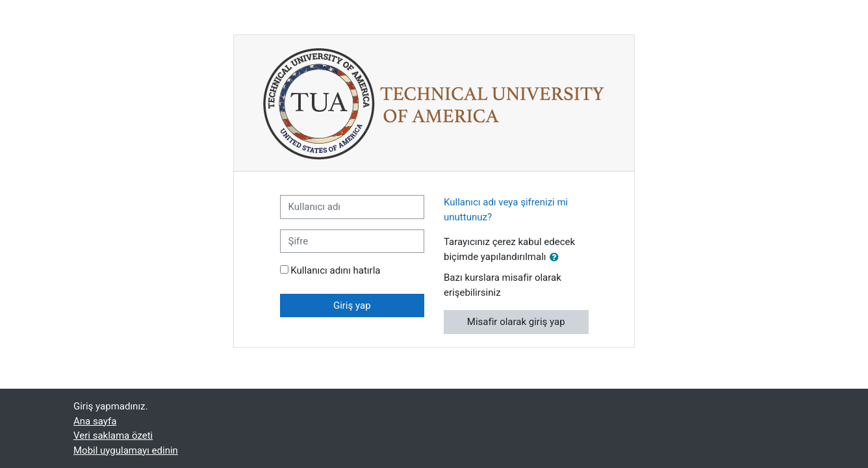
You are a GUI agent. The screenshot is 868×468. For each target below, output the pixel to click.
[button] (557, 258)
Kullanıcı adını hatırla (335, 270)
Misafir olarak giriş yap (516, 322)
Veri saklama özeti (113, 435)
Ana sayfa (95, 421)
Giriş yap (352, 305)
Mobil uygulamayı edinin (126, 450)
